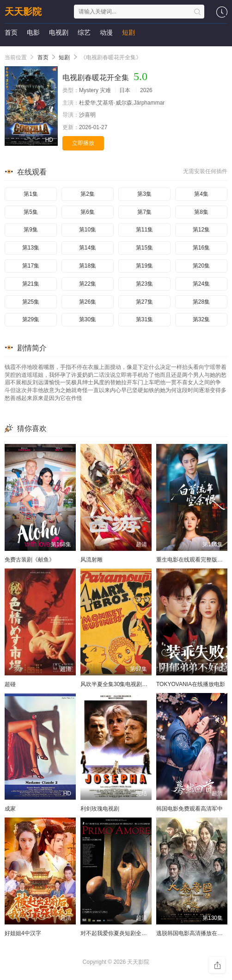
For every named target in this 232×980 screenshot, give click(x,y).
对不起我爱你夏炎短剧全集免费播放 (125, 933)
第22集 (88, 284)
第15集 (144, 248)
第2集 (88, 194)
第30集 (88, 319)
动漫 (106, 32)
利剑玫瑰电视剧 (100, 809)
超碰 (10, 684)
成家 (10, 809)
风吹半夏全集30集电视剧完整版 (119, 684)
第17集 (31, 266)
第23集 (144, 284)
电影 (33, 32)
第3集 (144, 194)
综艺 (84, 32)
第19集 (144, 266)
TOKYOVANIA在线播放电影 (191, 684)
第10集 (88, 230)
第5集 (31, 212)
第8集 (201, 212)
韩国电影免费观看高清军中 (189, 809)
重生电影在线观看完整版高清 (192, 560)
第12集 (201, 230)
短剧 (128, 32)
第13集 (31, 248)
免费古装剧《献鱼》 (30, 560)
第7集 (144, 212)
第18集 (88, 266)
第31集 (144, 319)
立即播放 (83, 143)
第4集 (201, 194)
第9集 (31, 230)
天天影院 (23, 12)
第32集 (201, 319)
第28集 (201, 302)
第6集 (88, 212)
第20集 (201, 266)
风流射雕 (92, 560)
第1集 (31, 194)
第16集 (201, 248)
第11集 (144, 230)
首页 (11, 32)
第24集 (201, 284)
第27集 (144, 302)
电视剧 (59, 32)
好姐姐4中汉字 (23, 933)
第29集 (31, 319)
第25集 (31, 302)
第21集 (31, 284)
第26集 (88, 302)
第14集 (88, 248)
